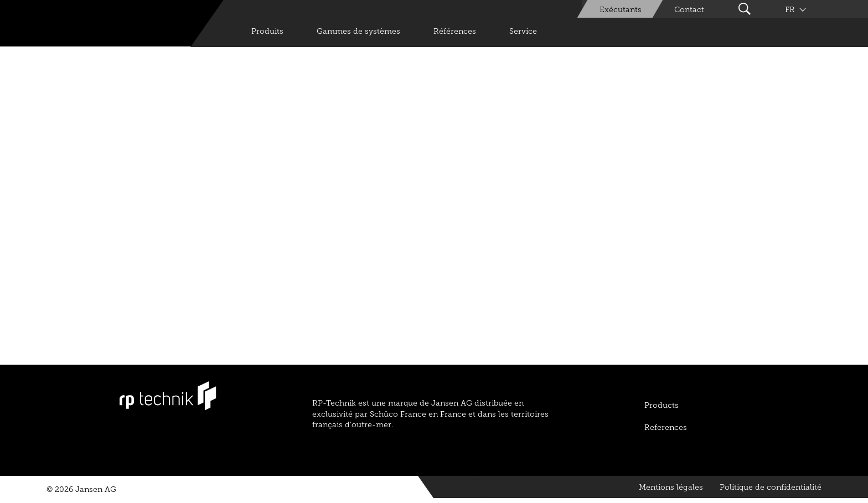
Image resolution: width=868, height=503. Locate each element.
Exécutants (621, 10)
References (666, 427)
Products (662, 405)
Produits (267, 31)
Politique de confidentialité (771, 487)
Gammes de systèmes (358, 31)
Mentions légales (671, 487)
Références (455, 31)
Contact (689, 10)
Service (523, 31)
